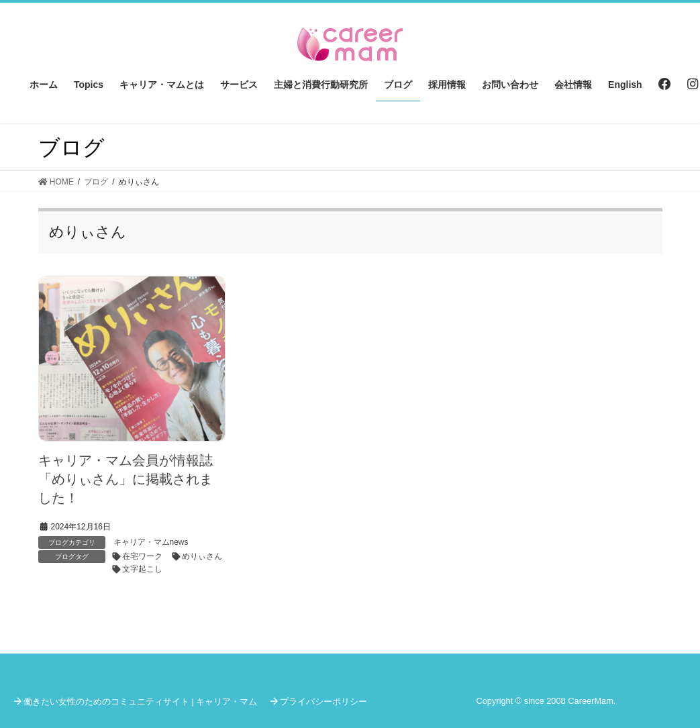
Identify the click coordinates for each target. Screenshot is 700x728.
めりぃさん (202, 556)
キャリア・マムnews (151, 542)
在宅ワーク (142, 556)
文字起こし (142, 569)
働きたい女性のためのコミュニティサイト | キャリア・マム (140, 701)
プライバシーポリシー (323, 701)
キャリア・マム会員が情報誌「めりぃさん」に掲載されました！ (126, 479)
